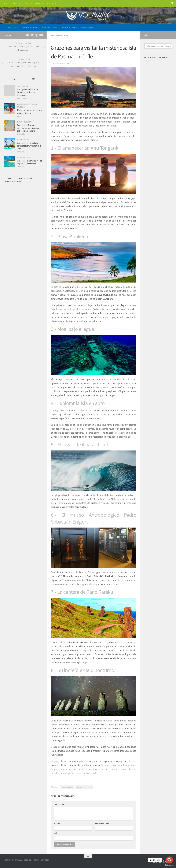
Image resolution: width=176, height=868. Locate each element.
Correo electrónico (104, 823)
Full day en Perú (11, 28)
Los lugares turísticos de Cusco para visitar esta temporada (28, 92)
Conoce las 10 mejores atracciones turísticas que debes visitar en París (28, 128)
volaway (59, 64)
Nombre (58, 823)
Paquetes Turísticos (33, 3)
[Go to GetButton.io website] (169, 865)
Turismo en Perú (29, 28)
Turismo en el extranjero (84, 787)
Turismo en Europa (49, 28)
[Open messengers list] (169, 860)
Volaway (6, 3)
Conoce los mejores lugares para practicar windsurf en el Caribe (29, 146)
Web (55, 833)
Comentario (59, 805)
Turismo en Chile (60, 35)
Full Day (17, 3)
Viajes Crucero (23, 104)
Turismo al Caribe (69, 28)
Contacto (51, 3)
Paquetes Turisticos (67, 787)
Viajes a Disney (87, 28)
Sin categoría (22, 86)
